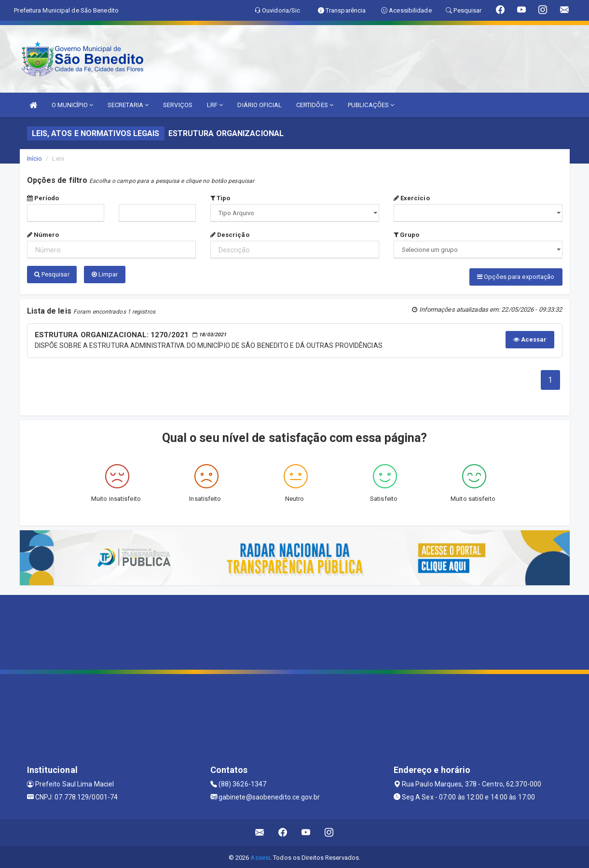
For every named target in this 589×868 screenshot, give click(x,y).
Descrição (230, 235)
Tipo (220, 198)
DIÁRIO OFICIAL (259, 105)
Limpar (105, 274)
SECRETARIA (128, 105)
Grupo (407, 235)
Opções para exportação (516, 277)
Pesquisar (52, 274)
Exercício (412, 198)
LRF (215, 105)
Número (43, 235)
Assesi (260, 856)
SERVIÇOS (178, 105)
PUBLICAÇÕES (371, 105)
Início (35, 158)
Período (43, 198)
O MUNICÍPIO (72, 105)
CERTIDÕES (315, 105)
